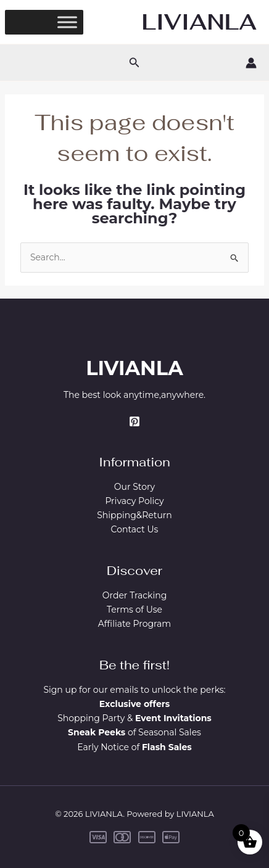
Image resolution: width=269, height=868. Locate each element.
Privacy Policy (134, 501)
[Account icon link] (251, 63)
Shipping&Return (134, 515)
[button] (134, 63)
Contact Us (135, 529)
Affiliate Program (134, 624)
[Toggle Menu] (67, 22)
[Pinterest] (134, 421)
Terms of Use (134, 610)
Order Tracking (135, 595)
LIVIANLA (199, 22)
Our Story (134, 487)
